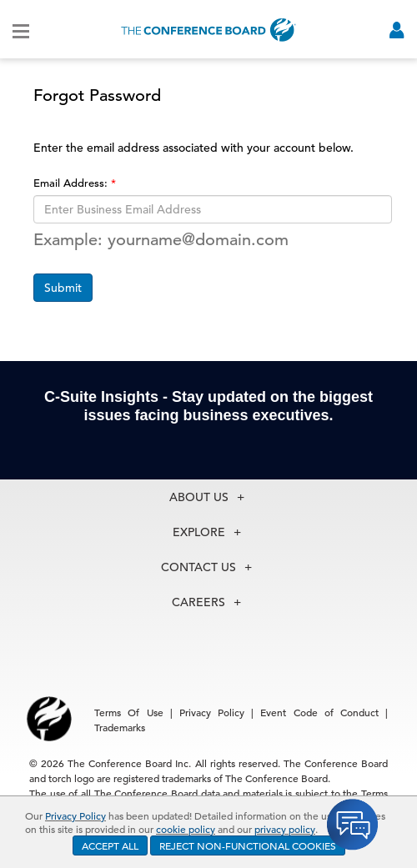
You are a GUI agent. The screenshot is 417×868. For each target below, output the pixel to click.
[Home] (208, 30)
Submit (63, 288)
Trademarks (120, 727)
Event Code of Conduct (319, 712)
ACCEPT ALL (110, 845)
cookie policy (186, 829)
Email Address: (72, 183)
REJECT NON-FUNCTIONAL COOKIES (248, 845)
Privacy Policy (75, 815)
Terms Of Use (128, 712)
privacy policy (285, 829)
